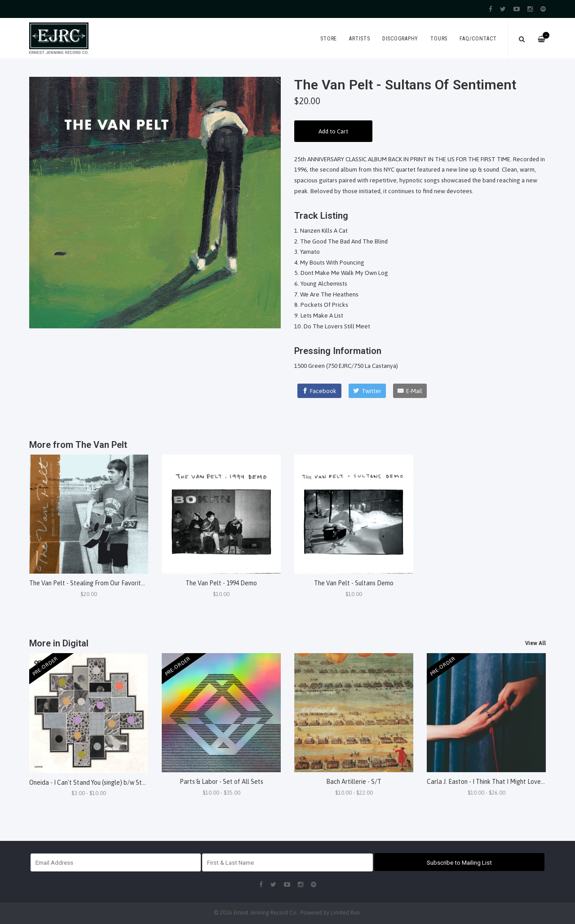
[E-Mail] (410, 391)
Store (329, 39)
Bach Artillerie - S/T (354, 782)
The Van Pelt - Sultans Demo (354, 583)
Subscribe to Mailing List (459, 862)
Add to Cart (333, 131)
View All (535, 643)
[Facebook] (319, 391)
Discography (400, 39)
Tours (439, 39)
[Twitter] (367, 391)
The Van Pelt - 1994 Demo (221, 583)
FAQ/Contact (478, 39)
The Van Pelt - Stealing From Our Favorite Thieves (98, 583)
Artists (359, 39)
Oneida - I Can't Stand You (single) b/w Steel (90, 783)
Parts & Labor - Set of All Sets (221, 782)
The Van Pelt (101, 445)
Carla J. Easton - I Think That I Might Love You (489, 782)
